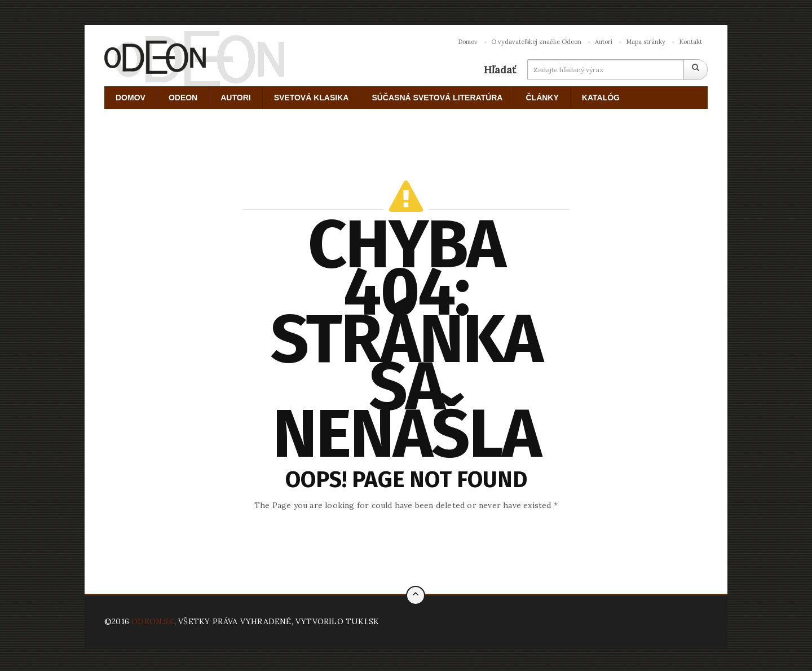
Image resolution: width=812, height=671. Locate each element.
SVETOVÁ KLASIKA (312, 98)
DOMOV (131, 98)
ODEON (183, 98)
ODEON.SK (153, 621)
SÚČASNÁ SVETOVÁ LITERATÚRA (437, 98)
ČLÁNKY (542, 98)
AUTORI (235, 98)
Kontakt (690, 42)
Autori (604, 42)
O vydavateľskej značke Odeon (536, 42)
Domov (468, 42)
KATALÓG (601, 98)
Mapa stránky (646, 42)
